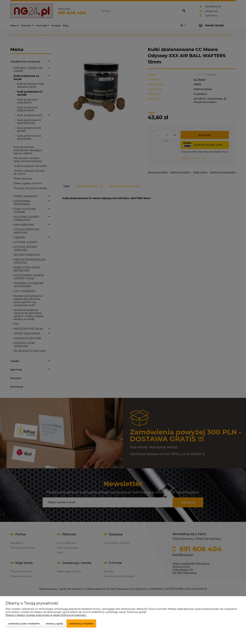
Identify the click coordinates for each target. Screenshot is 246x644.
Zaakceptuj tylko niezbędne (24, 623)
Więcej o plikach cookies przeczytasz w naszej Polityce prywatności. (46, 615)
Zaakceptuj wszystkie (81, 623)
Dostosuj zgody (54, 623)
